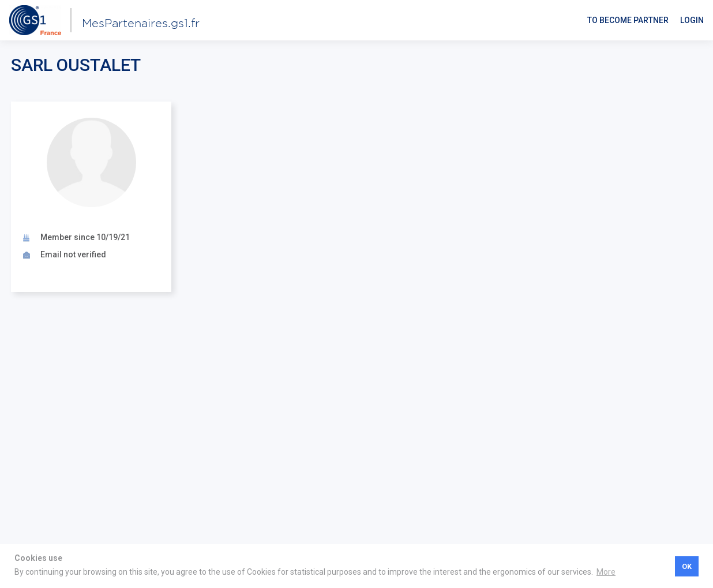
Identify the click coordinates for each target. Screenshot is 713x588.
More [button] (606, 572)
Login (692, 20)
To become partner (628, 20)
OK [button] (687, 566)
